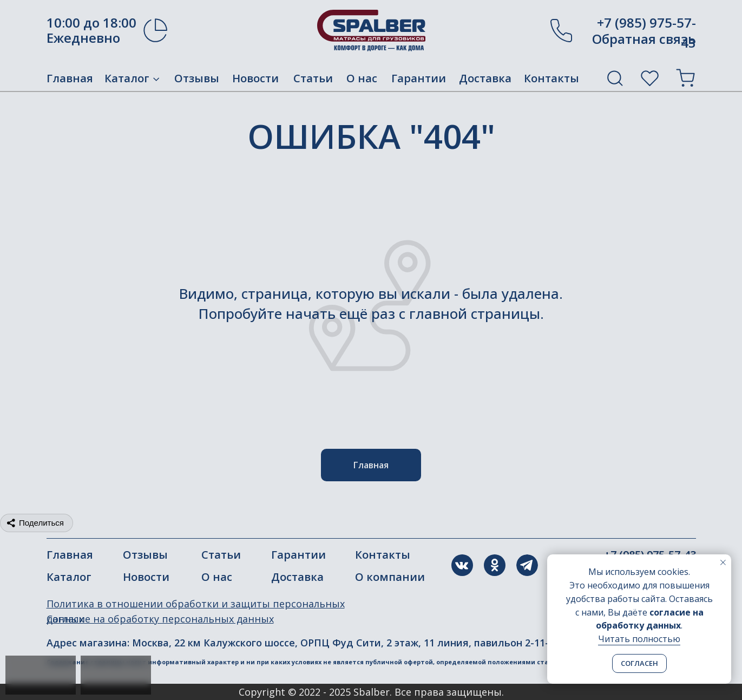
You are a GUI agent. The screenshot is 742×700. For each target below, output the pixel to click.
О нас (362, 78)
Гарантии (419, 78)
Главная (70, 78)
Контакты (551, 78)
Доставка (485, 78)
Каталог (127, 78)
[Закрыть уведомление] (723, 562)
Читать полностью (639, 639)
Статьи (313, 78)
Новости (255, 78)
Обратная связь (644, 39)
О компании (390, 577)
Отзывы (197, 78)
